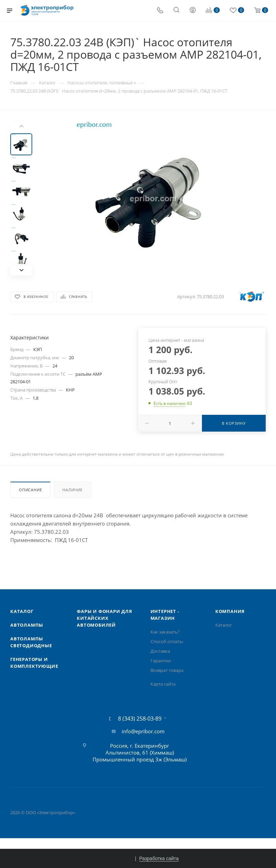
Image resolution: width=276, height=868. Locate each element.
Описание (30, 490)
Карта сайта (163, 684)
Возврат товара (167, 670)
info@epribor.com (143, 731)
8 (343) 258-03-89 (140, 719)
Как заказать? (165, 632)
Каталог (22, 611)
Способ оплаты (167, 641)
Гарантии (161, 661)
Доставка (160, 651)
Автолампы (27, 625)
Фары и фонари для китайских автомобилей (105, 618)
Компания (230, 611)
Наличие (73, 490)
